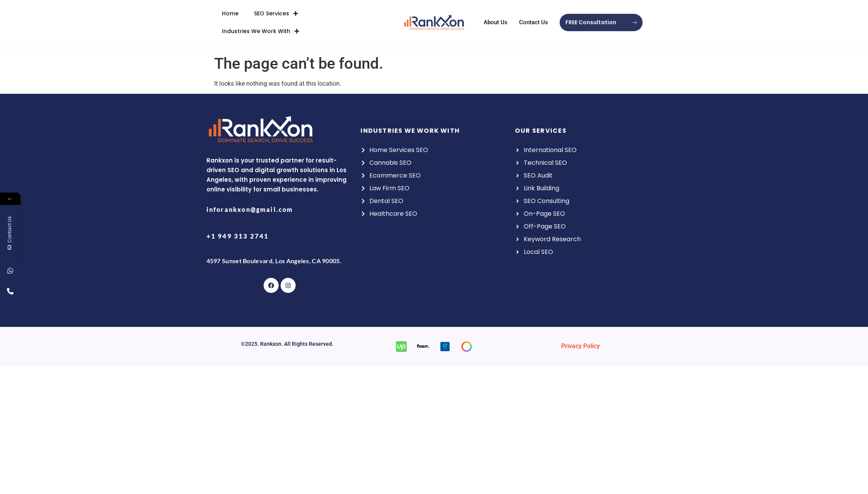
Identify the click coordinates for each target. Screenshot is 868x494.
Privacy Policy (580, 346)
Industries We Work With (261, 22)
